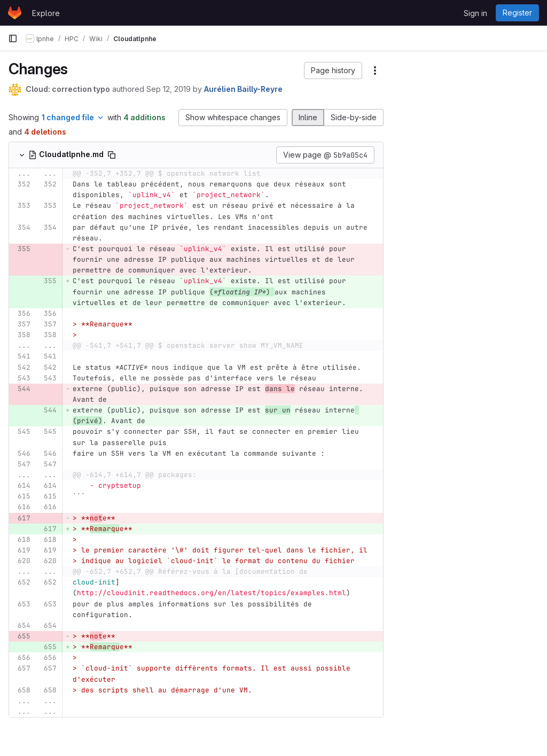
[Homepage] (15, 13)
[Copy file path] (112, 155)
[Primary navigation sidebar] (13, 38)
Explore (46, 13)
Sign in (475, 13)
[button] (333, 71)
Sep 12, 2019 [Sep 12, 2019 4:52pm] (169, 89)
